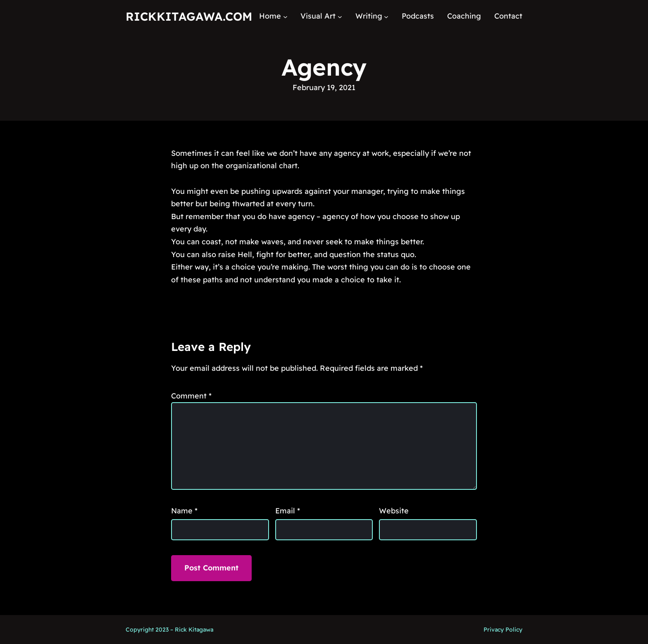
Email (288, 511)
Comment (191, 396)
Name (184, 511)
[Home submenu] (285, 16)
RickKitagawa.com (189, 16)
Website (394, 511)
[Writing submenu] (386, 16)
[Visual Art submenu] (340, 16)
